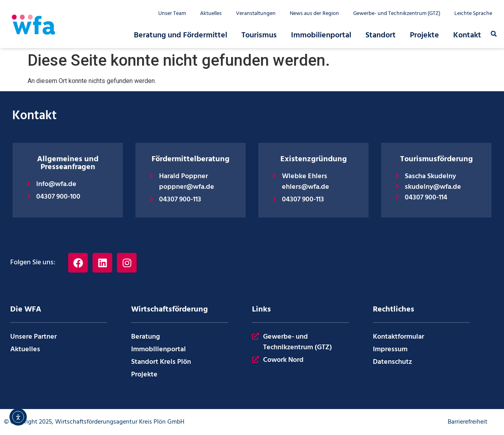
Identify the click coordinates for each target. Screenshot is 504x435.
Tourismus (259, 35)
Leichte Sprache (473, 14)
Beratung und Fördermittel (181, 35)
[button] (494, 34)
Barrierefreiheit (468, 422)
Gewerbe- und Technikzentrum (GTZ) (397, 14)
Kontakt (467, 35)
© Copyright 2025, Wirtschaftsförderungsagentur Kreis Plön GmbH (94, 422)
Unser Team (172, 14)
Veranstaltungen (256, 14)
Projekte (424, 35)
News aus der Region (314, 14)
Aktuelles (211, 14)
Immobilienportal (321, 35)
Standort (381, 35)
